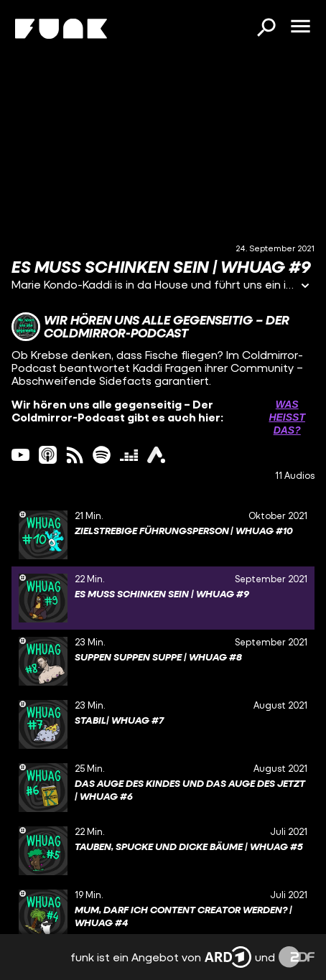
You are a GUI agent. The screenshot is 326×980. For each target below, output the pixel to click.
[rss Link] (75, 455)
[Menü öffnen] (300, 27)
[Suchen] (266, 29)
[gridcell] (163, 535)
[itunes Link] (48, 455)
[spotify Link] (102, 455)
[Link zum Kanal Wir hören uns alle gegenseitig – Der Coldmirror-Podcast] (163, 327)
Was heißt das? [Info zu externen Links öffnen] (287, 417)
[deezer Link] (129, 455)
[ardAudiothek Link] (156, 455)
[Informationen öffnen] (305, 287)
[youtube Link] (20, 455)
